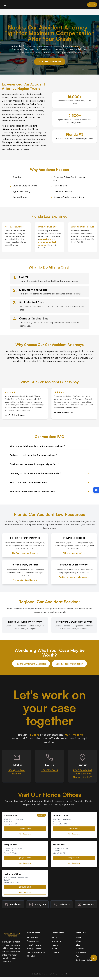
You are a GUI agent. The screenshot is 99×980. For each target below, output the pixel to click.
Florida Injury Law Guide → (25, 580)
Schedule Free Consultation (69, 664)
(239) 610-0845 (25, 829)
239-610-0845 (49, 770)
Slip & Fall (31, 956)
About (79, 941)
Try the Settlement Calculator (31, 664)
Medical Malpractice (36, 952)
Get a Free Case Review (50, 62)
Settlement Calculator (86, 960)
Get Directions (25, 834)
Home (79, 937)
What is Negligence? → (74, 553)
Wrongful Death (34, 949)
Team (79, 956)
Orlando (55, 952)
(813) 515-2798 (25, 858)
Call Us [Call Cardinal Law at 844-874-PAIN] (92, 5)
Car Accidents (33, 941)
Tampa (55, 945)
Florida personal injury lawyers (17, 142)
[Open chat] (94, 958)
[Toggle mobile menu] (5, 5)
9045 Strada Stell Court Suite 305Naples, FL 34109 (83, 774)
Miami (54, 949)
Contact (80, 949)
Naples (54, 937)
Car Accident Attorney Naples (23, 86)
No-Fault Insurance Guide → (25, 553)
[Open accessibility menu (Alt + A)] (96, 490)
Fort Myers (56, 941)
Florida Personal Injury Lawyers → (74, 577)
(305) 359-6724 (74, 858)
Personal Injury (33, 937)
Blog (78, 945)
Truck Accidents (34, 945)
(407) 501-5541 (74, 829)
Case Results (82, 952)
